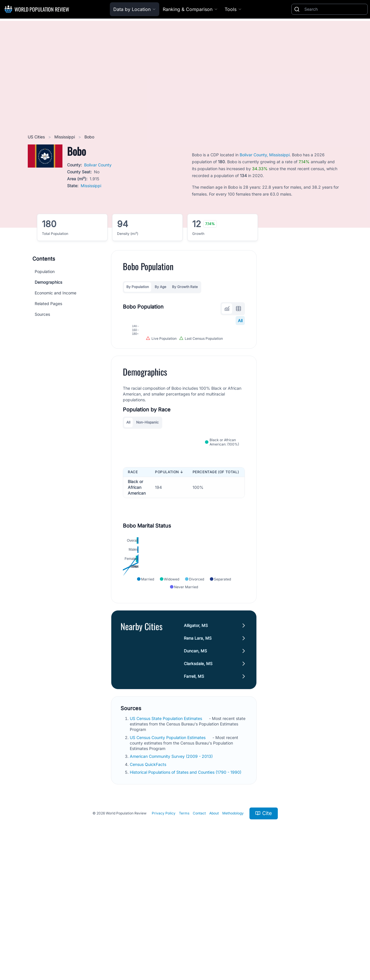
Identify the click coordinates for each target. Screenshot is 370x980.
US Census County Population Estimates (168, 861)
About (214, 937)
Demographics (48, 282)
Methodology (233, 937)
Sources (42, 314)
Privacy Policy (164, 937)
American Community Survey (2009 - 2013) (172, 880)
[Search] (335, 9)
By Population (138, 287)
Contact (199, 937)
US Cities (37, 137)
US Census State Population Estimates (166, 842)
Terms (184, 937)
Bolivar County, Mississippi (265, 155)
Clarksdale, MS (198, 787)
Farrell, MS (194, 800)
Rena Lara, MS (198, 762)
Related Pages (48, 304)
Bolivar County (98, 165)
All (240, 321)
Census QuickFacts (149, 888)
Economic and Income (55, 293)
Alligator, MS (196, 749)
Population (45, 271)
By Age (160, 287)
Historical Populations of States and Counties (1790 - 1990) (186, 896)
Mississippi (65, 137)
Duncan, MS (195, 774)
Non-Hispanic (147, 497)
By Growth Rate (185, 287)
